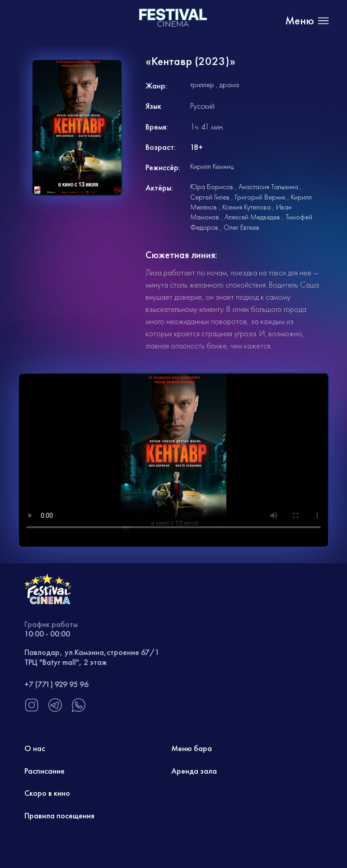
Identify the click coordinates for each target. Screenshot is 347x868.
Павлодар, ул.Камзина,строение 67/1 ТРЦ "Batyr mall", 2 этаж (92, 657)
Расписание (45, 771)
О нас (35, 748)
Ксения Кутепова (246, 207)
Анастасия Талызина (268, 187)
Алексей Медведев (252, 217)
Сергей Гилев (210, 197)
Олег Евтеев (241, 227)
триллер (202, 85)
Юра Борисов (212, 187)
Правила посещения (59, 815)
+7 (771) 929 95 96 (56, 684)
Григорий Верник (260, 197)
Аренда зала (194, 771)
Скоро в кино (47, 793)
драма (229, 85)
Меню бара (192, 748)
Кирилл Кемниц (212, 166)
